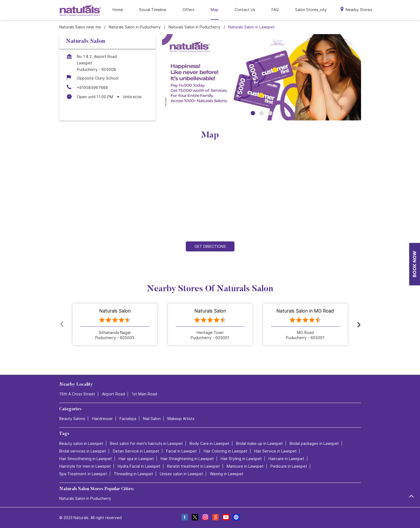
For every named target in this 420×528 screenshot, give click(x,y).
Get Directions (210, 246)
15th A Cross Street (77, 394)
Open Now (132, 97)
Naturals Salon (115, 311)
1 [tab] (253, 113)
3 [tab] (270, 113)
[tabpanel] (262, 77)
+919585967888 (92, 88)
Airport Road (113, 394)
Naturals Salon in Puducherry (85, 498)
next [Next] (358, 324)
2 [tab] (262, 113)
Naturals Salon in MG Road (305, 311)
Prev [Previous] (62, 324)
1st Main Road (144, 394)
